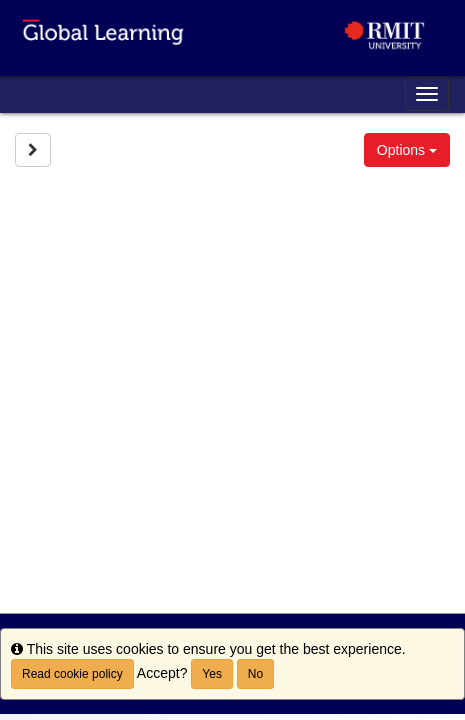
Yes (212, 674)
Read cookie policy (72, 674)
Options (407, 150)
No (255, 674)
